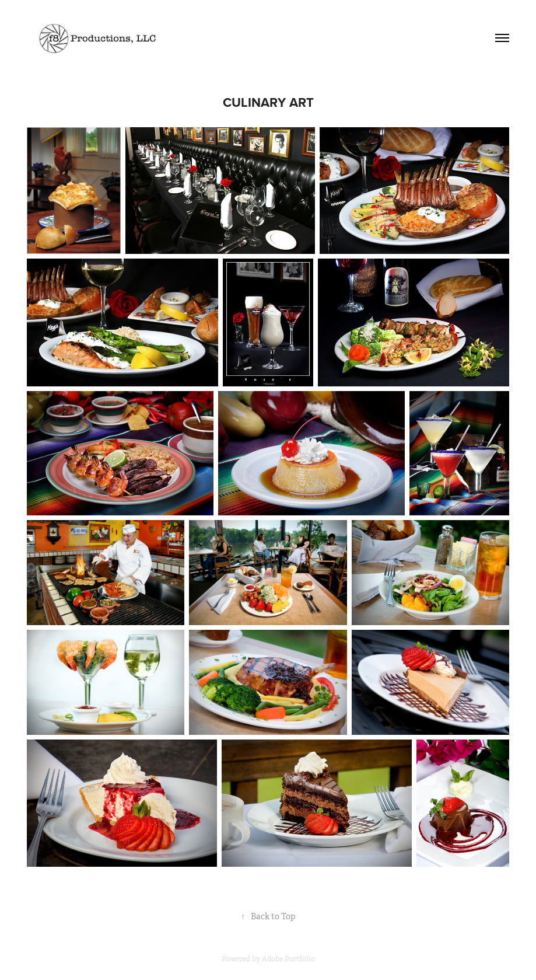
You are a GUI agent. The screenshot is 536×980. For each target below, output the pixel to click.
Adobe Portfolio (288, 959)
